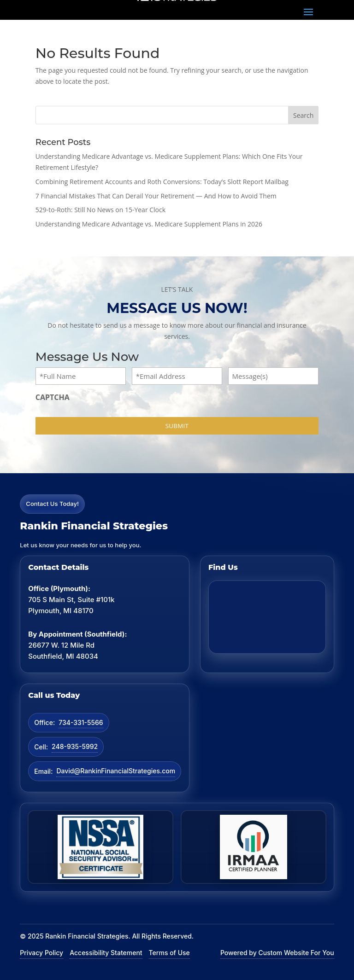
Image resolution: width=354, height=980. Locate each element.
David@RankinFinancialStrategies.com (116, 771)
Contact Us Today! (52, 504)
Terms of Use (169, 953)
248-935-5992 (75, 746)
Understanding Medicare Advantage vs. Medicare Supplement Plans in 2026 (149, 224)
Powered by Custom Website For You (277, 953)
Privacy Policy (41, 953)
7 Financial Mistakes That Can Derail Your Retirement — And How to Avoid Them (156, 196)
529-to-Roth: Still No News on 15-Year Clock (100, 210)
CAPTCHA (53, 397)
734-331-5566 (81, 722)
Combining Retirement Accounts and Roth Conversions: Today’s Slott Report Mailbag (162, 182)
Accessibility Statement (106, 953)
